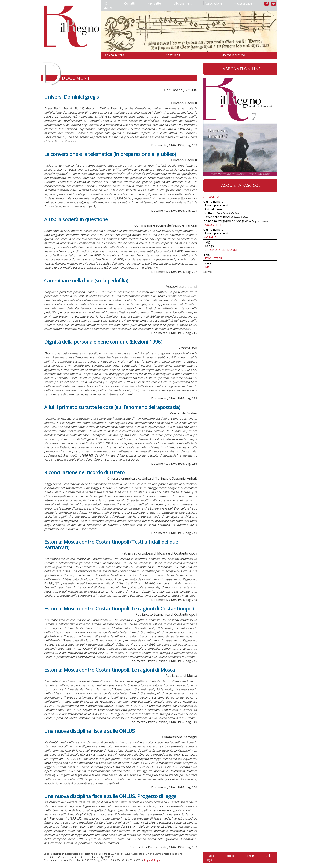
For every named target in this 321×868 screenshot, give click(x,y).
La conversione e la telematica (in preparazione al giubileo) (110, 154)
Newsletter (154, 3)
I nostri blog (172, 55)
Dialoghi (209, 246)
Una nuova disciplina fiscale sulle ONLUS (89, 731)
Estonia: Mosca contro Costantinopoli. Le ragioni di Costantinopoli (119, 608)
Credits (249, 856)
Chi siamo (108, 5)
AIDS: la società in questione (76, 219)
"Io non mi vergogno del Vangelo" (236, 221)
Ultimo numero (214, 201)
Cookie (229, 856)
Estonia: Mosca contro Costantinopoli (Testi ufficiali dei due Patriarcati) (111, 544)
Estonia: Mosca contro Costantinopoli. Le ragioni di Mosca (110, 670)
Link (267, 856)
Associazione (213, 3)
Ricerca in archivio (233, 55)
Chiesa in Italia (114, 55)
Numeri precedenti (216, 205)
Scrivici (208, 272)
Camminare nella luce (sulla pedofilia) (86, 280)
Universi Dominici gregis (72, 97)
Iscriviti (208, 263)
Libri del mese (213, 209)
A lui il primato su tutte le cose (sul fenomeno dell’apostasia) (112, 407)
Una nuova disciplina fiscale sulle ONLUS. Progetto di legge (110, 796)
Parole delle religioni (226, 217)
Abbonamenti (183, 3)
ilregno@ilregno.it (153, 860)
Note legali (211, 858)
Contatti (129, 3)
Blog (207, 242)
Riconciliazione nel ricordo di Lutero (84, 472)
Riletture (222, 213)
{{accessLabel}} (244, 3)
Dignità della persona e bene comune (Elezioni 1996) (103, 342)
